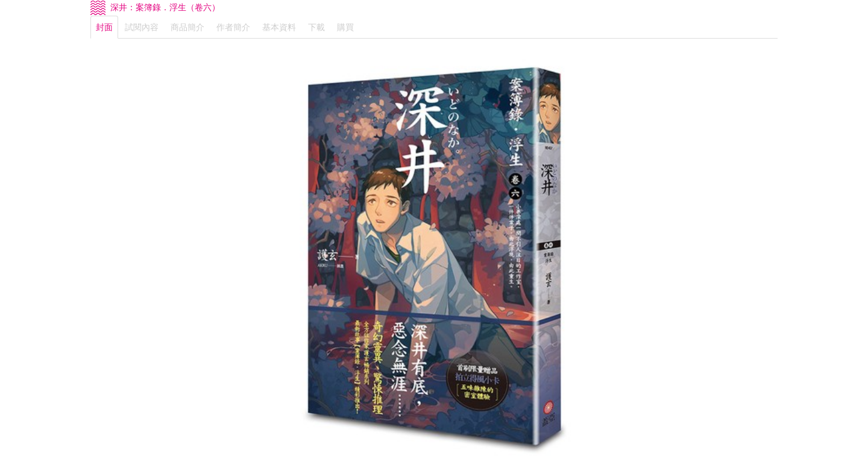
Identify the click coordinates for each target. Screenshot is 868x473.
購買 (345, 27)
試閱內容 (142, 27)
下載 (316, 27)
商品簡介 (187, 27)
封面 (104, 27)
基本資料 (279, 27)
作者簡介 (233, 27)
